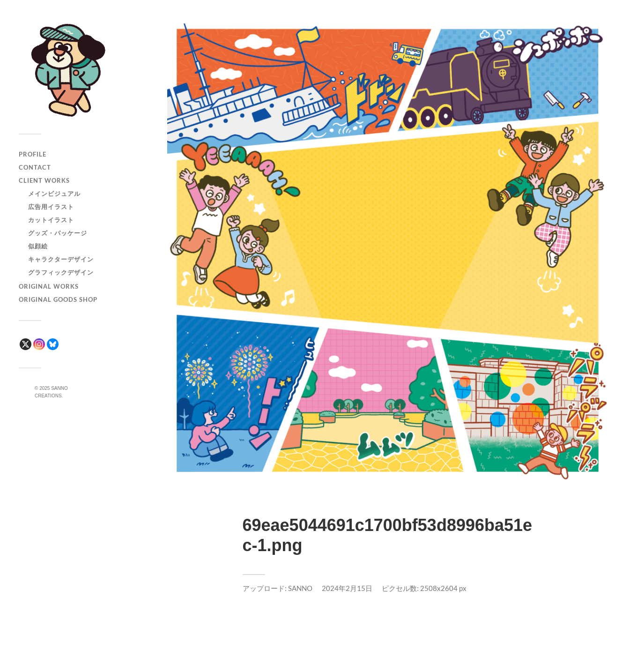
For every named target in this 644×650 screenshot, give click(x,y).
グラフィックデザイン (61, 272)
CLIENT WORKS (44, 180)
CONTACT (35, 167)
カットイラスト (51, 220)
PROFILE (33, 154)
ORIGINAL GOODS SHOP (58, 299)
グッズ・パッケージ (58, 233)
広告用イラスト (51, 207)
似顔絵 (38, 246)
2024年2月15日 (347, 588)
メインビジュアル (54, 194)
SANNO (300, 588)
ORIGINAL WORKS (49, 286)
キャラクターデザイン (61, 259)
